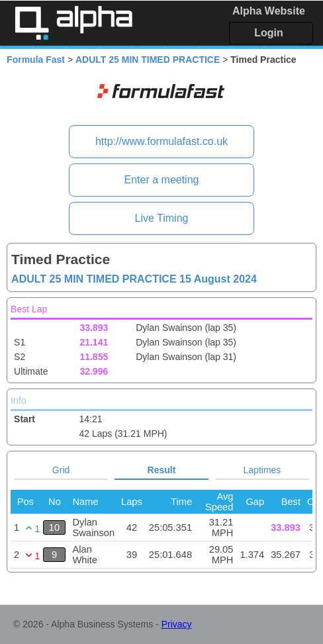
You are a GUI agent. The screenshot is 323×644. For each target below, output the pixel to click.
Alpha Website (269, 11)
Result (162, 470)
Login (269, 33)
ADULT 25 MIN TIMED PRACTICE (148, 60)
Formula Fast (36, 60)
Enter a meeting (162, 180)
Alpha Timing (73, 23)
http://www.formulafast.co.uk (161, 141)
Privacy (177, 624)
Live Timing (162, 218)
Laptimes (262, 470)
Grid (61, 470)
